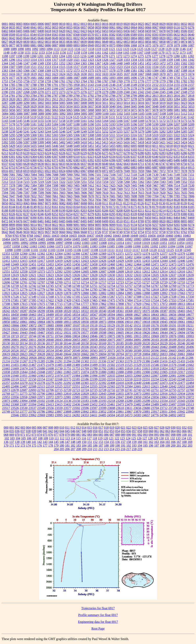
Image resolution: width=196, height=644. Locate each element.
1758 (41, 81)
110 (51, 438)
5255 (120, 132)
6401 (134, 160)
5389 (177, 139)
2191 (12, 92)
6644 (134, 164)
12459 (102, 264)
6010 (148, 146)
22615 (146, 386)
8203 (84, 211)
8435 (120, 218)
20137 (50, 343)
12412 (6, 261)
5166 (120, 121)
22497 (24, 386)
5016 (141, 103)
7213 (12, 182)
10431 (47, 236)
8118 (112, 203)
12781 (59, 289)
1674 (191, 74)
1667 (141, 74)
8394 (62, 218)
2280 (112, 92)
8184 (184, 207)
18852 (15, 322)
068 (6, 435)
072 (28, 435)
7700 (148, 196)
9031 (62, 225)
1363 (69, 63)
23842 (85, 412)
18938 (94, 322)
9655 (41, 232)
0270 (184, 27)
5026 (12, 106)
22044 (120, 376)
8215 (170, 211)
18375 (146, 311)
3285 (184, 99)
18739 (59, 318)
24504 (111, 415)
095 (157, 435)
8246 (41, 214)
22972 (50, 397)
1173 (183, 53)
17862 (102, 304)
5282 (163, 132)
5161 (84, 121)
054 (118, 431)
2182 (163, 88)
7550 (41, 189)
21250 (15, 361)
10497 (85, 239)
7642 (5, 196)
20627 (32, 354)
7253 (98, 182)
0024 (134, 24)
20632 (50, 354)
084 (95, 435)
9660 (62, 232)
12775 (15, 289)
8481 (41, 221)
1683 (48, 78)
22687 (24, 390)
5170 (148, 121)
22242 (164, 379)
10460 (169, 236)
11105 (69, 250)
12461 (120, 264)
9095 (98, 225)
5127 (91, 117)
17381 (15, 300)
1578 (112, 71)
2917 (91, 99)
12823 (6, 293)
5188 (77, 124)
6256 (98, 153)
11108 (94, 250)
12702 (32, 282)
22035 (111, 376)
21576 (173, 365)
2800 (141, 96)
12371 (120, 254)
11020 (155, 243)
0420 (62, 31)
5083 (191, 110)
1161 (98, 53)
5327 (19, 139)
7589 (184, 189)
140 (28, 442)
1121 (112, 49)
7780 (170, 196)
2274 (69, 92)
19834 (76, 336)
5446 (55, 146)
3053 (98, 99)
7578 (148, 189)
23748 (190, 408)
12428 (111, 261)
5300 (34, 135)
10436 (82, 236)
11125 (170, 250)
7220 (48, 182)
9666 (77, 232)
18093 (94, 307)
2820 (12, 99)
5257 (127, 132)
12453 (50, 264)
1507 (12, 67)
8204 (91, 211)
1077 (163, 45)
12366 (76, 254)
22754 (164, 390)
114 (73, 438)
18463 (32, 315)
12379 (181, 254)
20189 (129, 343)
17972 (164, 304)
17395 (32, 300)
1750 (177, 78)
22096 (6, 379)
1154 (49, 53)
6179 (191, 149)
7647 (12, 196)
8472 (5, 221)
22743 (137, 390)
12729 (164, 282)
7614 (134, 193)
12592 (59, 272)
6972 (105, 171)
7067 (155, 171)
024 (140, 428)
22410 (120, 383)
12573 (41, 272)
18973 (102, 322)
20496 (190, 347)
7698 (134, 196)
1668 (148, 74)
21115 (146, 358)
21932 (190, 372)
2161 (19, 88)
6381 (62, 160)
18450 (15, 315)
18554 (76, 315)
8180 (163, 207)
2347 (177, 92)
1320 (69, 60)
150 (84, 442)
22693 (32, 390)
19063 (190, 322)
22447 (155, 383)
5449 (77, 146)
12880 (85, 293)
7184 (134, 178)
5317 (141, 135)
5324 (191, 135)
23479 (129, 404)
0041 (34, 27)
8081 (55, 203)
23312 (155, 401)
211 (95, 449)
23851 (94, 412)
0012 (76, 24)
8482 (48, 221)
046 (73, 431)
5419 (148, 142)
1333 (127, 60)
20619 (6, 354)
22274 (32, 383)
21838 (6, 372)
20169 (102, 343)
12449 (15, 264)
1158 (77, 53)
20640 (59, 354)
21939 (6, 376)
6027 (41, 149)
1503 (191, 63)
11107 (86, 250)
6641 (112, 164)
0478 (163, 31)
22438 (129, 383)
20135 (32, 343)
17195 (76, 297)
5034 (69, 106)
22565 (111, 386)
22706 (50, 390)
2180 (148, 88)
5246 (62, 132)
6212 (5, 153)
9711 (91, 232)
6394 (105, 160)
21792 (102, 368)
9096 (105, 225)
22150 (32, 379)
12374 (146, 254)
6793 (55, 167)
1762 (69, 81)
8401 (84, 218)
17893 (111, 304)
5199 (155, 124)
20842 (173, 354)
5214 (33, 128)
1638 (134, 74)
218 (134, 449)
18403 (181, 311)
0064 (134, 27)
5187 (69, 124)
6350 (162, 157)
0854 (134, 42)
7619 (155, 193)
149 (79, 442)
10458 (161, 236)
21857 (50, 372)
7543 (12, 189)
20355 (111, 347)
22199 (94, 379)
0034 (5, 27)
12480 (32, 268)
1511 (34, 67)
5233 (162, 128)
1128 (161, 49)
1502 (184, 63)
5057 (19, 110)
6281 (148, 153)
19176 (155, 325)
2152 (155, 85)
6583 (19, 164)
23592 (76, 408)
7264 (155, 182)
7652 (34, 196)
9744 (112, 232)
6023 (12, 149)
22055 (129, 376)
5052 (184, 106)
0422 (77, 31)
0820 (163, 38)
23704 (155, 408)
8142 (191, 203)
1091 (28, 49)
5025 (5, 106)
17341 (181, 297)
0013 (84, 24)
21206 (189, 358)
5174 (177, 121)
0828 (12, 42)
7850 (48, 200)
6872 (84, 167)
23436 (76, 404)
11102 (43, 250)
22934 (181, 394)
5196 (134, 124)
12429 (120, 261)
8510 (120, 221)
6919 (26, 171)
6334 (112, 157)
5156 (48, 121)
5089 (41, 114)
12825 (24, 293)
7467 (155, 185)
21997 (102, 376)
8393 (55, 218)
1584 (155, 71)
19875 (111, 336)
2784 (34, 96)
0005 (34, 24)
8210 (134, 211)
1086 (184, 45)
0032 (184, 24)
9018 (48, 225)
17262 (94, 297)
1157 (70, 53)
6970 (98, 171)
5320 (162, 135)
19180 (164, 325)
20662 (85, 354)
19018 (146, 322)
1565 (19, 71)
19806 (67, 336)
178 (51, 445)
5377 (112, 139)
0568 (76, 35)
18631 (146, 315)
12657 (155, 279)
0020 (127, 24)
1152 (35, 53)
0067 (155, 27)
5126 (83, 117)
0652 (77, 38)
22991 (85, 397)
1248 (91, 56)
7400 (62, 185)
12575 (50, 272)
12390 (67, 257)
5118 (26, 117)
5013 (119, 103)
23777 (24, 412)
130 (161, 438)
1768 (112, 81)
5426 (5, 146)
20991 (94, 358)
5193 (112, 124)
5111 (177, 114)
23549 (41, 408)
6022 (5, 149)
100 (184, 435)
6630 (41, 164)
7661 (55, 196)
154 (106, 442)
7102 (105, 175)
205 (62, 449)
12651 (102, 279)
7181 (112, 178)
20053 (76, 340)
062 (162, 431)
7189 (170, 178)
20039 (41, 340)
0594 (162, 35)
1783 (191, 81)
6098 (105, 149)
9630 (162, 228)
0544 (33, 35)
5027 (19, 106)
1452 (148, 63)
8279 (91, 214)
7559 (84, 189)
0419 (55, 31)
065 (179, 431)
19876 (120, 336)
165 (168, 442)
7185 (141, 178)
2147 (120, 85)
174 (28, 445)
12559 (32, 272)
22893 (146, 394)
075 (45, 435)
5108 (163, 114)
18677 (190, 315)
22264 (15, 383)
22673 (6, 390)
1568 (41, 71)
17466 (102, 300)
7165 (84, 178)
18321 (76, 311)
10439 (99, 236)
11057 (7, 246)
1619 (34, 74)
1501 (177, 63)
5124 (69, 117)
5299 (26, 135)
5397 (26, 142)
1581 (134, 71)
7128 (141, 175)
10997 (59, 243)
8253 (62, 214)
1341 (184, 60)
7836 (19, 200)
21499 (94, 365)
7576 (141, 189)
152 (95, 442)
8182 (170, 207)
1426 (105, 63)
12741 (24, 286)
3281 (155, 99)
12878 (67, 293)
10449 (134, 236)
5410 (84, 142)
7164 (77, 178)
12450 (24, 264)
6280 (141, 153)
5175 (184, 121)
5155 (41, 121)
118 (95, 438)
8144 (12, 207)
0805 (141, 38)
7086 (48, 175)
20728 (137, 354)
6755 (26, 167)
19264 (24, 329)
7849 (41, 200)
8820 (162, 221)
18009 (173, 304)
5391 (191, 139)
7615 (141, 193)
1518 (84, 67)
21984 (76, 376)
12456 (76, 264)
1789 (41, 85)
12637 (173, 275)
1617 (19, 74)
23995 (59, 415)
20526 (15, 351)
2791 (84, 96)
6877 (105, 167)
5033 (62, 106)
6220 (26, 153)
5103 (127, 114)
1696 (134, 78)
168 (184, 442)
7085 (41, 175)
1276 (148, 56)
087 (112, 435)
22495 (6, 386)
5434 (26, 146)
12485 (76, 268)
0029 (162, 24)
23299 (146, 401)
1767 (105, 81)
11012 (111, 243)
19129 (111, 325)
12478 (15, 268)
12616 (181, 272)
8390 (34, 218)
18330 (94, 311)
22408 (111, 383)
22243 (172, 379)
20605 (181, 351)
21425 (172, 361)
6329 (105, 157)
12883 (111, 293)
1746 (148, 78)
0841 (98, 42)
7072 (163, 171)
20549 (76, 351)
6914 (184, 167)
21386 (146, 361)
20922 (24, 358)
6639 (98, 164)
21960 (32, 376)
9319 (141, 228)
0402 (5, 31)
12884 (120, 293)
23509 (181, 404)
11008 (103, 243)
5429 (12, 146)
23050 (137, 397)
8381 (191, 214)
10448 (126, 236)
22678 (15, 390)
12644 (41, 279)
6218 (12, 153)
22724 (85, 390)
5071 (105, 110)
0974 (105, 45)
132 (173, 438)
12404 (137, 257)
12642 (24, 279)
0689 (98, 38)
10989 (190, 239)
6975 (112, 171)
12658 (164, 279)
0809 (155, 38)
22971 (41, 397)
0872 (170, 42)
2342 (141, 92)
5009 (91, 103)
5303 (55, 135)
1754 (12, 81)
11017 (129, 243)
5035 (77, 106)
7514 (177, 185)
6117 (155, 149)
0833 (48, 42)
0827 (5, 42)
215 (117, 449)
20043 (59, 340)
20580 (129, 351)
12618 (6, 275)
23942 (181, 412)
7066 (148, 171)
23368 (15, 404)
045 (67, 431)
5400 (48, 142)
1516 (69, 67)
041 (45, 431)
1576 (98, 71)
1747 (155, 78)
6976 (120, 171)
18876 (50, 322)
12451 (32, 264)
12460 (111, 264)
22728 (102, 390)
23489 (155, 404)
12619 (15, 275)
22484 (190, 383)
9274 (191, 225)
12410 (181, 257)
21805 (120, 368)
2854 (34, 99)
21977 (67, 376)
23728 (172, 408)
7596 (19, 193)
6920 (34, 171)
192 (129, 445)
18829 (190, 318)
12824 (15, 293)
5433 (19, 146)
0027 (148, 24)
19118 (94, 325)
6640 (105, 164)
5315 (127, 135)
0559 (41, 35)
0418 (48, 31)
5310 (105, 135)
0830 (26, 42)
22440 (137, 383)
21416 (164, 361)
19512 (59, 333)
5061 (41, 110)
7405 (77, 185)
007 (45, 428)
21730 (59, 368)
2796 (112, 96)
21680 (41, 368)
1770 (127, 81)
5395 (12, 142)
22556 (102, 386)
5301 (41, 135)
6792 (48, 167)
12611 (137, 272)
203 (190, 445)
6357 (12, 160)
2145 (105, 85)
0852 (120, 42)
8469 (191, 218)
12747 (59, 286)
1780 (170, 81)
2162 (26, 88)
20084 (129, 340)
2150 (141, 85)
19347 (111, 329)
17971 (155, 304)
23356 (190, 401)
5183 (48, 124)
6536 (191, 160)
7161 (69, 178)
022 (129, 428)
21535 (146, 365)
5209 (191, 124)
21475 (41, 365)
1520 (98, 67)
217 (129, 449)
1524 (127, 67)
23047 (120, 397)
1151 (28, 53)
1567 (34, 71)
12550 (190, 268)
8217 (184, 211)
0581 (105, 35)
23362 (6, 404)
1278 (162, 56)
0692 (120, 38)
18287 (24, 311)
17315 (146, 297)
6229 (84, 153)
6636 (77, 164)
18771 (102, 318)
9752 (134, 232)
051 (101, 431)
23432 (67, 404)
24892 (172, 415)
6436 (148, 160)
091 (134, 435)
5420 (155, 142)
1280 (176, 56)
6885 (148, 167)
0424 (91, 31)
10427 (38, 236)
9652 (34, 232)
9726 (98, 232)
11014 (120, 243)
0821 (170, 38)
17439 (85, 300)
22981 (67, 397)
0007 (48, 24)
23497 (173, 404)
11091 (146, 246)
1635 (120, 74)
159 (134, 442)
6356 (5, 160)
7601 (55, 193)
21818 (155, 368)
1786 (19, 85)
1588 (184, 71)
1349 (41, 63)
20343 (94, 347)
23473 (120, 404)
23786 (41, 412)
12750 (85, 286)
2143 (91, 85)
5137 (155, 117)
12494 (102, 268)
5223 (91, 128)
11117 (136, 250)
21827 (172, 368)
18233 (190, 307)
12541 (146, 268)
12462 (129, 264)
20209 (137, 343)
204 (56, 449)
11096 (180, 246)
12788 (120, 289)
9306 (98, 228)
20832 (155, 354)
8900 (19, 225)
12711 (67, 282)
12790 (129, 289)
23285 (137, 401)
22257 (6, 383)
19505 (50, 333)
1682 (41, 78)
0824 (191, 38)
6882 (127, 167)
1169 (154, 53)
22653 (181, 386)
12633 (137, 275)
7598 (34, 193)
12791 (137, 289)
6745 (148, 164)
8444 (134, 218)
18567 (94, 315)
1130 (175, 49)
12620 (24, 275)
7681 (112, 196)
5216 (48, 128)
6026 (34, 149)
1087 (191, 45)
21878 (94, 372)
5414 (112, 142)
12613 (155, 272)
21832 (181, 368)
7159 (55, 178)
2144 (98, 85)
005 (34, 428)
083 (90, 435)
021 (123, 428)
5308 (91, 135)
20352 (102, 347)
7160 (62, 178)
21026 (112, 358)
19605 (120, 333)
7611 (112, 193)
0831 (34, 42)
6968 (91, 171)
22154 (41, 379)
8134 (170, 203)
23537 (32, 408)
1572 (69, 71)
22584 (129, 386)
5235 (177, 128)
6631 (48, 164)
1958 (77, 85)
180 (62, 445)
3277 (127, 99)
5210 (5, 128)
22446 (146, 383)
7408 (84, 185)
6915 (191, 167)
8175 (134, 207)
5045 (134, 106)
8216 (177, 211)
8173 (120, 207)
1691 (98, 78)
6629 (34, 164)
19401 (173, 329)
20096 (146, 340)
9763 (191, 232)
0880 (26, 45)
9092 (84, 225)
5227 (119, 128)
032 (184, 428)
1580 (127, 71)
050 (95, 431)
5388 (170, 139)
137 (12, 442)
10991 (16, 243)
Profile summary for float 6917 (98, 615)
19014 (129, 322)
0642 (12, 38)
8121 (119, 203)
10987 (173, 239)
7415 (98, 185)
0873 (177, 42)
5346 (98, 139)
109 (46, 438)
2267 (19, 92)
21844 (24, 372)
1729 (141, 78)
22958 (24, 397)
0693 (127, 38)
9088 (69, 225)
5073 (120, 110)
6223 (41, 153)
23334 (164, 401)
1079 (177, 45)
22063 (146, 376)
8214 (162, 211)
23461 (111, 404)
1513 (48, 67)
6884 (141, 167)
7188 (163, 178)
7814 (5, 200)
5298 (19, 135)
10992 (24, 243)
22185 (76, 379)
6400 (127, 160)
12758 (137, 286)
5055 (5, 110)
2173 (105, 88)
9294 (41, 228)
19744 (32, 336)
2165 (48, 88)
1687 (77, 78)
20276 (32, 347)
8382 (5, 218)
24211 (67, 415)
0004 (26, 24)
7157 (41, 178)
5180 (26, 124)
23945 (190, 412)
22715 (59, 390)
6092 (62, 149)
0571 (98, 35)
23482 (137, 404)
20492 (181, 347)
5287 (191, 132)
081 (79, 435)
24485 (102, 415)
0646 (41, 38)
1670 (163, 74)
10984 (146, 239)
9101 (120, 225)
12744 (41, 286)
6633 (62, 164)
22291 (59, 383)
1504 (5, 67)
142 (40, 442)
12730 (172, 282)
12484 (67, 268)
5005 (62, 103)
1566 (26, 71)
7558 (77, 189)
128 (150, 438)
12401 (120, 257)
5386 (163, 139)
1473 (170, 63)
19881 (129, 336)
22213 (120, 379)
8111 (105, 203)
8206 (105, 211)
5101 (113, 114)
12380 (190, 254)
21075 (129, 358)
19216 (6, 329)
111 (57, 438)
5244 (48, 132)
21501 (102, 365)
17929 (137, 304)
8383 (12, 218)
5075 (134, 110)
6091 (55, 149)
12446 (181, 261)
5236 (184, 128)
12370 (111, 254)
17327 (155, 297)
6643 (127, 164)
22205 (102, 379)
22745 (146, 390)
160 (140, 442)
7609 (98, 193)
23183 (85, 401)
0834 (55, 42)
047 (79, 431)
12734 (190, 282)
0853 (127, 42)
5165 (112, 121)
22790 (41, 394)
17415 (41, 300)
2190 (5, 92)
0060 (105, 27)
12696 (6, 282)
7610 (105, 193)
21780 (94, 368)
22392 (102, 383)
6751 (191, 164)
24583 (137, 415)
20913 (15, 358)
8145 (19, 207)
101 (190, 435)
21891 (137, 372)
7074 (170, 171)
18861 (24, 322)
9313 (119, 228)
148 (73, 442)
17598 (6, 304)
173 (23, 445)
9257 (155, 225)
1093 (42, 49)
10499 (94, 239)
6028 (48, 149)
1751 (184, 78)
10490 (59, 239)
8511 (127, 221)
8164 (77, 207)
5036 (84, 106)
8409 (105, 218)
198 (162, 445)
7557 (69, 189)
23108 (50, 401)
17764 (76, 304)
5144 (12, 121)
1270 (105, 56)
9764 (9, 236)
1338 (163, 60)
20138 (59, 343)
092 (140, 435)
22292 (67, 383)
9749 (119, 232)
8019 (163, 200)
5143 (5, 121)
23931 (164, 412)
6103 (134, 149)
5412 (98, 142)
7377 (5, 185)
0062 (120, 27)
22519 (50, 386)
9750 (127, 232)
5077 (148, 110)
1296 (12, 60)
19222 (15, 329)
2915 (76, 99)
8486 (69, 221)
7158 (48, 178)
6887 (155, 167)
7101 (98, 175)
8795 (148, 221)
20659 (76, 354)
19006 (120, 322)
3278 (134, 99)
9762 (184, 232)
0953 (98, 45)
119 (100, 438)
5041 (120, 106)
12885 (129, 293)
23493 (164, 404)
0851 (112, 42)
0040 (26, 27)
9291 (26, 228)
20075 (111, 340)
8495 (84, 221)
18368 (129, 311)
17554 (181, 300)
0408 (41, 31)
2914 (69, 99)
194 (140, 445)
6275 (105, 153)
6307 (55, 157)
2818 (191, 96)
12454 (59, 264)
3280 (148, 99)
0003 (19, 24)
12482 (50, 268)
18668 (181, 315)
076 (51, 435)
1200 (33, 56)
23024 (94, 397)
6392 (91, 160)
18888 (59, 322)
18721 (32, 318)
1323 (91, 60)
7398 (55, 185)
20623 (24, 354)
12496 (111, 268)
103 (12, 438)
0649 (55, 38)
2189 (191, 88)
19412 (190, 329)
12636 (164, 275)
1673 (184, 74)
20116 (190, 340)
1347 (26, 63)
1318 (62, 60)
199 (168, 445)
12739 (15, 286)
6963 (77, 171)
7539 (5, 189)
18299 (41, 311)
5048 (155, 106)
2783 (26, 96)
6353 (177, 157)
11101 (35, 250)
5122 (55, 117)
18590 (102, 315)
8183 (177, 207)
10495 (76, 239)
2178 (134, 88)
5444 (41, 146)
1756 (26, 81)
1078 (170, 45)
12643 (32, 279)
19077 (41, 325)
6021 (191, 146)
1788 (34, 85)
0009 (55, 24)
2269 (34, 92)
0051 (41, 27)
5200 (163, 124)
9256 (148, 225)
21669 (15, 368)
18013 (181, 304)
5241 (26, 132)
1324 (98, 60)
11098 (9, 250)
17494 (129, 300)
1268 (98, 56)
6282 (155, 153)
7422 (105, 185)
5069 (98, 110)
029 (168, 428)
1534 (155, 67)
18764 (94, 318)
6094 (77, 149)
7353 (191, 182)
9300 (55, 228)
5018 (155, 103)
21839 (15, 372)
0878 (19, 45)
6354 (184, 157)
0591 (141, 35)
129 (156, 438)
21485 (59, 365)
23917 (155, 412)
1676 (5, 78)
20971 (77, 358)
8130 (162, 203)
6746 (155, 164)
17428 (59, 300)
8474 (12, 221)
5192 (105, 124)
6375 (55, 160)
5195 (127, 124)
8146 (26, 207)
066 (184, 431)
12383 (24, 257)
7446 (141, 185)
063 (168, 431)
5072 (112, 110)
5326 (12, 139)
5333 (62, 139)
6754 (19, 167)
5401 (55, 142)
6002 (127, 146)
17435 (76, 300)
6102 (127, 149)
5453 (105, 146)
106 (29, 438)
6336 (127, 157)
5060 (34, 110)
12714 (85, 282)
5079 (163, 110)
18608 (129, 315)
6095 (84, 149)
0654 (84, 38)
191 (123, 445)
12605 (85, 272)
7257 (112, 182)
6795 (69, 167)
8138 (177, 203)
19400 (164, 329)
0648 (48, 38)
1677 (12, 78)
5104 (134, 114)
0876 (5, 45)
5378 (120, 139)
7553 (55, 189)
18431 (6, 315)
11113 (128, 250)
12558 (24, 272)
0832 (41, 42)
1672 (177, 74)
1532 (148, 67)
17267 (111, 297)
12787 (111, 289)
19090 (59, 325)
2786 (48, 96)
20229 (164, 343)
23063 (164, 397)
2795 (105, 96)
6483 (155, 160)
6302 (19, 157)
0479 (170, 31)
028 (162, 428)
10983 (137, 239)
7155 (26, 178)
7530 (191, 185)
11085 (111, 246)
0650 (62, 38)
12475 (181, 264)
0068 (163, 27)
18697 (15, 318)
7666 (77, 196)
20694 (102, 354)
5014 (127, 103)
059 (145, 431)
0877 (12, 45)
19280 (32, 329)
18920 (76, 322)
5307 (84, 135)
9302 (69, 228)
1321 (77, 60)
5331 (48, 139)
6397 (120, 160)
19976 (173, 336)
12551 (6, 272)
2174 (112, 88)
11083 (94, 246)
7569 (120, 189)
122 (117, 438)
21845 (32, 372)
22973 (59, 397)
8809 (155, 221)
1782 (184, 81)
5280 (148, 132)
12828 (50, 293)
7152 (5, 178)
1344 (5, 63)
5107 (156, 114)
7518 (184, 185)
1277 (155, 56)
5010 (98, 103)
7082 (19, 175)
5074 (127, 110)
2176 (127, 88)
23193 (102, 401)
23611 (129, 408)
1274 (134, 56)
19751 (50, 336)
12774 (6, 289)
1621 (41, 74)
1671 (170, 74)
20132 (15, 343)
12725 (137, 282)
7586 (170, 189)
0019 (119, 24)
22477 (181, 383)
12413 (15, 261)
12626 (76, 275)
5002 (41, 103)
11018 (137, 243)
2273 (62, 92)
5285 (184, 132)
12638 (181, 275)
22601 (137, 386)
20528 (32, 351)
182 (73, 445)
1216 (83, 56)
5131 (112, 117)
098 (173, 435)
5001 (34, 103)
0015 (98, 24)
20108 (164, 340)
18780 (111, 318)
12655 (137, 279)
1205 (69, 56)
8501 (112, 221)
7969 (112, 200)
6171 (176, 149)
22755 (173, 390)
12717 (102, 282)
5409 (77, 142)
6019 (177, 146)
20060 (102, 340)
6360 (34, 160)
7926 (84, 200)
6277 (120, 153)
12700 (15, 282)
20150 (85, 343)
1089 (14, 49)
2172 (98, 88)
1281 (184, 56)
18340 (102, 311)
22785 (32, 394)
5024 (191, 103)
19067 (24, 325)
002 (17, 428)
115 (78, 438)
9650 (26, 232)
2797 (120, 96)
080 (73, 435)
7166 (91, 178)
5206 (170, 124)
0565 (55, 35)
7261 (134, 182)
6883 (134, 167)
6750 (184, 164)
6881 (120, 167)
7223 (69, 182)
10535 (102, 239)
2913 (62, 99)
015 (90, 428)
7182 (120, 178)
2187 (177, 88)
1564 (12, 71)
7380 (19, 185)
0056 (77, 27)
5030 (41, 106)
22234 (155, 379)
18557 (85, 315)
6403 (141, 160)
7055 (134, 171)
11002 (77, 243)
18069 (67, 307)
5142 (191, 117)
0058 (91, 27)
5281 (155, 132)
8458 (163, 218)
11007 (94, 243)
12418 (50, 261)
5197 (141, 124)
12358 (15, 254)
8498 (98, 221)
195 (145, 445)
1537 (177, 67)
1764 (84, 81)
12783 (76, 289)
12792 (146, 289)
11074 (68, 246)
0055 (69, 27)
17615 (24, 304)
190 (118, 445)
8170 (105, 207)
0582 (112, 35)
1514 (55, 67)
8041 (191, 200)
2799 (134, 96)
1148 (6, 53)
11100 (26, 250)
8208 (120, 211)
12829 (59, 293)
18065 (59, 307)
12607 (102, 272)
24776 (155, 415)
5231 (148, 128)
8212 (148, 211)
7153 (12, 178)
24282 (76, 415)
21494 (85, 365)
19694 (181, 333)
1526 (141, 67)
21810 (129, 368)
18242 (6, 311)
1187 (190, 53)
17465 (94, 300)
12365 (67, 254)
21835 (190, 368)
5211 (12, 128)
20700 (111, 354)
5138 (162, 117)
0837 (77, 42)
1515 (62, 67)
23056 (155, 397)
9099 (112, 225)
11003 (85, 243)
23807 (59, 412)
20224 (155, 343)
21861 (59, 372)
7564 (98, 189)
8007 (141, 200)
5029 (34, 106)
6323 (91, 157)
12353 (6, 254)
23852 (102, 412)
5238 (5, 132)
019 (112, 428)
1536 (170, 67)
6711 (141, 164)
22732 (111, 390)
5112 (184, 114)
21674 (24, 368)
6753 (12, 167)
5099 (98, 114)
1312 (19, 60)
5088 (34, 114)
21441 (6, 365)
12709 (59, 282)
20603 (173, 351)
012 (73, 428)
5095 (84, 114)
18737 (50, 318)
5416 (127, 142)
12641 (15, 279)
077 (56, 435)
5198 (148, 124)
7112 (127, 175)
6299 (191, 153)
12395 (85, 257)
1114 (63, 49)
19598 (102, 333)
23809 (76, 412)
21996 (94, 376)
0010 (62, 24)
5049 (163, 106)
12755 (120, 286)
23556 (50, 408)
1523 (119, 67)
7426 (120, 185)
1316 (48, 60)
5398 (34, 142)
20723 (129, 354)
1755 (19, 81)
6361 (41, 160)
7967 (105, 200)
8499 (105, 221)
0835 (62, 42)
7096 (91, 175)
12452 (41, 264)
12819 (164, 289)
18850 (6, 322)
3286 (191, 99)
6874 (98, 167)
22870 (129, 394)
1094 (50, 49)
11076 (76, 246)
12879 (76, 293)
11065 (42, 246)
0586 (127, 35)
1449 (127, 63)
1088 (7, 49)
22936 (190, 394)
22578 (120, 386)
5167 (127, 121)
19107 (76, 325)
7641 (191, 193)
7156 (34, 178)
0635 (184, 35)
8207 (112, 211)
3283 (170, 99)
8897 (191, 221)
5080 (170, 110)
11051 (163, 243)
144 (51, 442)
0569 (84, 35)
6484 (163, 160)
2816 (177, 96)
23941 (173, 412)
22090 (181, 376)
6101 (120, 149)
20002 (24, 340)
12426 (102, 261)
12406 (146, 257)
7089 (62, 175)
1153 (42, 53)
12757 (129, 286)
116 (84, 438)
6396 (112, 160)
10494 (67, 239)
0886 (48, 45)
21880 (102, 372)
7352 (184, 182)
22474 (173, 383)
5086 (20, 114)
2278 (98, 92)
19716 (6, 336)
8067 (41, 203)
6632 (55, 164)
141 (34, 442)
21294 (67, 361)
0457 (134, 31)
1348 (34, 63)
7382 (26, 185)
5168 (134, 121)
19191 (172, 325)
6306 (48, 157)
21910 (173, 372)
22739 (120, 390)
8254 (69, 214)
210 (90, 449)
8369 (148, 214)
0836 (69, 42)
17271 (120, 297)
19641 (155, 333)
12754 (111, 286)
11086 (119, 246)
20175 (111, 343)
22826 (76, 394)
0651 (69, 38)
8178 (148, 207)
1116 (77, 49)
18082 (85, 307)
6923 (55, 171)
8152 (48, 207)
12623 (50, 275)
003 (23, 428)
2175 (120, 88)
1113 (57, 49)
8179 (155, 207)
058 (140, 431)
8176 (141, 207)
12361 (32, 254)
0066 (148, 27)
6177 (184, 149)
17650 (32, 304)
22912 (155, 394)
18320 (67, 311)
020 (117, 428)
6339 (148, 157)
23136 (67, 401)
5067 (84, 110)
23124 (59, 401)
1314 (34, 60)
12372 (129, 254)
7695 (127, 196)
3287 (5, 103)
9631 (170, 228)
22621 (155, 386)
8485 (62, 221)
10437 (91, 236)
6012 (162, 146)
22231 (146, 379)
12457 (85, 264)
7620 (162, 193)
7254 (105, 182)
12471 (155, 264)
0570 (91, 35)
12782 (67, 289)
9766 (23, 236)
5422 (170, 142)
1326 (105, 60)
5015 (134, 103)
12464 (137, 264)
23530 (24, 408)
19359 (129, 329)
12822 (190, 289)
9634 (184, 228)
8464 (177, 218)
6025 (27, 149)
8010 (155, 200)
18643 (155, 315)
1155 (56, 53)
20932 (42, 358)
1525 (134, 67)
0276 (191, 27)
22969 (32, 397)
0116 (177, 27)
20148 (76, 343)
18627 (137, 315)
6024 (20, 149)
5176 (191, 121)
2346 (170, 92)
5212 (19, 128)
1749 (170, 78)
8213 (155, 211)
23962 (32, 415)
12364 (59, 254)
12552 (15, 272)
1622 (48, 74)
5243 (41, 132)
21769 (85, 368)
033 (190, 428)
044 (62, 431)
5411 (91, 142)
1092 (35, 49)
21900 (146, 372)
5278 (134, 132)
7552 (48, 189)
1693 (112, 78)
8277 (84, 214)
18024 (6, 307)
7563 (91, 189)
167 (179, 442)
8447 (141, 218)
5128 (98, 117)
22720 (67, 390)
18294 (32, 311)
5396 (19, 142)
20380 (146, 347)
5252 (105, 132)
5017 (148, 103)
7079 (191, 171)
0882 (41, 45)
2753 (191, 92)
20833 (164, 354)
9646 (19, 232)
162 (151, 442)
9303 (77, 228)
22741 (129, 390)
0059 (98, 27)
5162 (91, 121)
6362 (48, 160)
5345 (91, 139)
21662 (190, 365)
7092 (77, 175)
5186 (62, 124)
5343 (84, 139)
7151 (191, 175)
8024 (170, 200)
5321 (170, 135)
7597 (26, 193)
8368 (141, 214)
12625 (67, 275)
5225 (105, 128)
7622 (170, 193)
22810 (67, 394)
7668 (84, 196)
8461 (170, 218)
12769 (173, 286)
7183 (127, 178)
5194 (120, 124)
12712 (76, 282)
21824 (164, 368)
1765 (91, 81)
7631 (177, 193)
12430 (129, 261)
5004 (55, 103)
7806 (191, 196)
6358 (19, 160)
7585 (163, 189)
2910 (41, 99)
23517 (6, 408)
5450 (84, 146)
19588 (94, 333)
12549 (181, 268)
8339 (134, 214)
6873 (91, 167)
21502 (111, 365)
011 (67, 428)
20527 (24, 351)
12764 (146, 286)
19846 (94, 336)
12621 (32, 275)
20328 (59, 347)
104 (18, 438)
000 (6, 428)
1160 (91, 53)
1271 (112, 56)
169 (190, 442)
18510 (59, 315)
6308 (62, 157)
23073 (6, 401)
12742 (32, 286)
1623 (55, 74)
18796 (129, 318)
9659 (55, 232)
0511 (26, 35)
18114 (137, 307)
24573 (129, 415)
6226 (62, 153)
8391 (41, 218)
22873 (137, 394)
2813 (155, 96)
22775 (24, 394)
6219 (19, 153)
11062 (25, 246)
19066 (15, 325)
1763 (77, 81)
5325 (5, 139)
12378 (173, 254)
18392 (173, 311)
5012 (112, 103)
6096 (91, 149)
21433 (181, 361)
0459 (148, 31)
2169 (77, 88)
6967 (84, 171)
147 (67, 442)
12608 (111, 272)
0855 (141, 42)
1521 (105, 67)
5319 (155, 135)
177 (45, 445)
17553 (173, 300)
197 (157, 445)
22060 (137, 376)
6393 (98, 160)
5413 (105, 142)
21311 (94, 361)
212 (101, 449)
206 (67, 449)
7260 (127, 182)
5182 (41, 124)
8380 (184, 214)
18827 (181, 318)
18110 (129, 307)
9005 (26, 225)
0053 (55, 27)
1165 (126, 53)
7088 (55, 175)
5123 (62, 117)
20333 (76, 347)
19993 (190, 336)
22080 (164, 376)
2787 (55, 96)
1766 (98, 81)
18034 (24, 307)
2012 (84, 85)
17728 (67, 304)
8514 (134, 221)
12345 (187, 250)
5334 (69, 139)
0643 (19, 38)
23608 (111, 408)
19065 (6, 325)
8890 (177, 221)
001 (12, 428)
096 (162, 435)
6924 (62, 171)
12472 (164, 264)
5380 (127, 139)
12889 (155, 293)
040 (40, 431)
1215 (76, 56)
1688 (84, 78)
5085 (12, 114)
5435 (34, 146)
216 (123, 449)
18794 (120, 318)
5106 (148, 114)
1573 (77, 71)
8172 (112, 207)
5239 (12, 132)
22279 (50, 383)
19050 (173, 322)
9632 (177, 228)
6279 (134, 153)
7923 (77, 200)
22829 (85, 394)
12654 (129, 279)
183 (79, 445)
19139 (120, 325)
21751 (67, 368)
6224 (48, 153)
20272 (24, 347)
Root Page (98, 629)
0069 (170, 27)
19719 (15, 336)
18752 (67, 318)
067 (190, 431)
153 (101, 442)
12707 (41, 282)
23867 (129, 412)
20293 (50, 347)
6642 (120, 164)
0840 (91, 42)
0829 (19, 42)
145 (56, 442)
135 (189, 438)
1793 (62, 85)
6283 (163, 153)
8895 (184, 221)
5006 (69, 103)
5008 (84, 103)
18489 (50, 315)
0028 (155, 24)
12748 (67, 286)
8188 (5, 211)
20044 (67, 340)
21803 (111, 368)
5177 (5, 124)
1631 (91, 74)
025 (145, 428)
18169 (164, 307)
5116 (19, 117)
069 (12, 435)
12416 (32, 261)
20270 (15, 347)
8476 (19, 221)
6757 (41, 167)
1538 (184, 67)
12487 (85, 268)
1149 (13, 53)
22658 (190, 386)
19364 (137, 329)
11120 (153, 250)
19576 (76, 333)
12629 (102, 275)
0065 (141, 27)
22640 (164, 386)
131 (167, 438)
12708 (50, 282)
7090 (69, 175)
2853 (26, 99)
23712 (164, 408)
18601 (120, 315)
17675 (41, 304)
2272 (55, 92)
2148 (127, 85)
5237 (191, 128)
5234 (170, 128)
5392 (5, 142)
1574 (84, 71)
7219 (41, 182)
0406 (26, 31)
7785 (177, 196)
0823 (184, 38)
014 (84, 428)
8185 (191, 207)
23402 (41, 404)
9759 (170, 232)
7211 (191, 178)
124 (128, 438)
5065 (69, 110)
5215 (41, 128)
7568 (112, 189)
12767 (155, 286)
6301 (12, 157)
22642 (173, 386)
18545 (67, 315)
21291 (59, 361)
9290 (19, 228)
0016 (105, 24)
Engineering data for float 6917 (98, 622)
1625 (69, 74)
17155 (41, 297)
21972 (50, 376)
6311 (84, 157)
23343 (181, 401)
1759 (48, 81)
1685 (62, 78)
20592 (146, 351)
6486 (177, 160)
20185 (120, 343)
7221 (55, 182)
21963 (41, 376)
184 (84, 445)
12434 (155, 261)
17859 (94, 304)
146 (62, 442)
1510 (26, 67)
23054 (146, 397)
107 (35, 438)
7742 (163, 196)
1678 (19, 78)
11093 (163, 246)
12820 (173, 289)
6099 (113, 149)
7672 (98, 196)
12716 (94, 282)
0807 (148, 38)
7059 (141, 171)
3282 (162, 99)
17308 (137, 297)
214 (112, 449)
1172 (175, 53)
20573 (111, 351)
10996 (51, 243)
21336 (102, 361)
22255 (190, 379)
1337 (155, 60)
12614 (164, 272)
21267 (24, 361)
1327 (112, 60)
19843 (85, 336)
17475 (111, 300)
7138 (148, 175)
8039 (184, 200)
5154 (34, 121)
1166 (133, 53)
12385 (41, 257)
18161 (155, 307)
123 (122, 438)
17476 (120, 300)
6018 (170, 146)
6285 (177, 153)
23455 (102, 404)
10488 (50, 239)
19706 (190, 333)
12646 (59, 279)
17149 (32, 297)
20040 (50, 340)
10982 (129, 239)
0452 (98, 31)
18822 (173, 318)
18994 (111, 322)
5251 (98, 132)
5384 (148, 139)
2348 (184, 92)
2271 (48, 92)
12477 (6, 268)
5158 (62, 121)
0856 (148, 42)
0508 (5, 35)
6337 (134, 157)
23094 (24, 401)
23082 (15, 401)
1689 (91, 78)
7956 (98, 200)
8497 (91, 221)
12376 (155, 254)
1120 (105, 49)
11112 (119, 250)
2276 (84, 92)
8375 (170, 214)
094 (151, 435)
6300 (5, 157)
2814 (163, 96)
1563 (5, 71)
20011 (32, 340)
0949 (91, 45)
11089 (128, 246)
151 (90, 442)
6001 (120, 146)
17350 (190, 297)
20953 (50, 358)
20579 (120, 351)
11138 (179, 250)
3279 (141, 99)
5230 (141, 128)
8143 (5, 207)
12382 (15, 257)
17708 (50, 304)
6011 (155, 146)
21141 (163, 358)
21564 (164, 365)
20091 (137, 340)
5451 (91, 146)
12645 (50, 279)
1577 (105, 71)
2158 (5, 88)
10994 (33, 243)
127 (145, 438)
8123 (127, 203)
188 (106, 445)
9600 (148, 228)
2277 (91, 92)
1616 (12, 74)
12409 (173, 257)
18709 (24, 318)
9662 (69, 232)
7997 (127, 200)
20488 (173, 347)
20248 (190, 343)
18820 (155, 318)
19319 (76, 329)
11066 (50, 246)
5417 (134, 142)
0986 (127, 45)
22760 (190, 390)
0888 (62, 45)
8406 (91, 218)
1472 (163, 63)
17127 (24, 297)
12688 (181, 279)
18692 (6, 318)
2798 (127, 96)
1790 (48, 85)
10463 (187, 236)
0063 (127, 27)
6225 (55, 153)
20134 (24, 343)
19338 (94, 329)
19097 (67, 325)
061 (157, 431)
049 (90, 431)
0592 (148, 35)
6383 (77, 160)
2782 (19, 96)
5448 (69, 146)
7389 (41, 185)
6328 (98, 157)
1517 (76, 67)
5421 (162, 142)
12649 (85, 279)
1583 (148, 71)
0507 (191, 31)
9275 (5, 228)
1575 (91, 71)
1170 (161, 53)
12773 (190, 286)
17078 (6, 297)
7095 (84, 175)
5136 (148, 117)
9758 (162, 232)
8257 (77, 214)
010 (62, 428)
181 (67, 445)
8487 (77, 221)
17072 (190, 293)
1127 (154, 49)
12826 (32, 293)
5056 (12, 110)
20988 (85, 358)
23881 (146, 412)
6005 (134, 146)
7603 (62, 193)
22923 (173, 394)
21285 (41, 361)
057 (134, 431)
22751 (155, 390)
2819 (5, 99)
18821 (164, 318)
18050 (32, 307)
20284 (41, 347)
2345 (163, 92)
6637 (84, 164)
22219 (137, 379)
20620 (15, 354)
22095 (190, 376)
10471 (24, 239)
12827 (41, 293)
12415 (24, 261)
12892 (164, 293)
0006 (41, 24)
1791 (55, 85)
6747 (162, 164)
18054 (41, 307)
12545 (173, 268)
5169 (141, 121)
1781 (177, 81)
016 (95, 428)
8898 (5, 225)
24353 (85, 415)
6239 (91, 153)
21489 (76, 365)
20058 (94, 340)
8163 (69, 207)
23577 (67, 408)
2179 (141, 88)
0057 (84, 27)
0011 (69, 24)
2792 (91, 96)
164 (162, 442)
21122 (155, 358)
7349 (177, 182)
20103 (155, 340)
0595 (170, 35)
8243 (34, 214)
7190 (177, 178)
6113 (141, 149)
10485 (41, 239)
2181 (155, 88)
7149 (177, 175)
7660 (48, 196)
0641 (5, 38)
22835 (94, 394)
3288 (12, 103)
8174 (127, 207)
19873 (102, 336)
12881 (94, 293)
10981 (120, 239)
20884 (190, 354)
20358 (120, 347)
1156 (63, 53)
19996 (6, 340)
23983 (50, 415)
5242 (34, 132)
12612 (146, 272)
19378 (146, 329)
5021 (177, 103)
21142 (172, 358)
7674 (105, 196)
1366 (91, 63)
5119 (33, 117)
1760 (55, 81)
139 (23, 442)
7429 (127, 185)
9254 (141, 225)
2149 (134, 85)
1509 (19, 67)
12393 (76, 257)
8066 (34, 203)
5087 (27, 114)
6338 (141, 157)
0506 (184, 31)
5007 (77, 103)
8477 (26, 221)
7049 (127, 171)
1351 (55, 63)
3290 (26, 103)
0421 (69, 31)
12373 (137, 254)
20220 (146, 343)
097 (168, 435)
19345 (102, 329)
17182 (67, 297)
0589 (134, 35)
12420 (67, 261)
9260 (163, 225)
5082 (184, 110)
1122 (119, 49)
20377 (137, 347)
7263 (148, 182)
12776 (24, 289)
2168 (69, 88)
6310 (77, 157)
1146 (183, 49)
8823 (170, 221)
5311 (112, 135)
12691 (190, 279)
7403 (69, 185)
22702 (41, 390)
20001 (15, 340)
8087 (77, 203)
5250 (91, 132)
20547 (67, 351)
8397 (77, 218)
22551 (76, 386)
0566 (62, 35)
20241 (173, 343)
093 (145, 435)
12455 (67, 264)
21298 (76, 361)
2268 (26, 92)
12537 (129, 268)
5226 (112, 128)
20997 (103, 358)
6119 (162, 149)
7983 (120, 200)
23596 (85, 408)
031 (179, 428)
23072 (190, 397)
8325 (127, 214)
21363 (120, 361)
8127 (148, 203)
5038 (98, 106)
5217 (55, 128)
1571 (62, 71)
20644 (67, 354)
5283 (170, 132)
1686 (69, 78)
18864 (41, 322)
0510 (19, 35)
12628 (94, 275)
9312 (112, 228)
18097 (102, 307)
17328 (164, 297)
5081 (177, 110)
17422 (50, 300)
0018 (112, 24)
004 (28, 428)
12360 (24, 254)
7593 (191, 189)
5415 (119, 142)
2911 (48, 99)
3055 (112, 99)
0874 (184, 42)
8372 (155, 214)
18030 (15, 307)
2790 (77, 96)
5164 (105, 121)
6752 (5, 167)
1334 (134, 60)
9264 (170, 225)
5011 (105, 103)
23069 (173, 397)
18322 (85, 311)
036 (17, 431)
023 (134, 428)
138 (17, 442)
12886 (137, 293)
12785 (94, 289)
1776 (141, 81)
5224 (98, 128)
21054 (120, 358)
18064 (50, 307)
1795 (69, 85)
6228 (77, 153)
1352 (62, 63)
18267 (15, 311)
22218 (129, 379)
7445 (134, 185)
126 (139, 438)
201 (179, 445)
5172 (163, 121)
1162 (105, 53)
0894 (84, 45)
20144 (67, 343)
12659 (173, 279)
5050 (170, 106)
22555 (94, 386)
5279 (141, 132)
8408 (98, 218)
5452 (98, 146)
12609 (120, 272)
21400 (155, 361)
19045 (164, 322)
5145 (19, 121)
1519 (91, 67)
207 (73, 449)
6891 (177, 167)
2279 (105, 92)
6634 (69, 164)
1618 (26, 74)
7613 (127, 193)
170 (6, 445)
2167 (62, 88)
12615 (172, 272)
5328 (26, 139)
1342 (191, 60)
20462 (164, 347)
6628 (26, 164)
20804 (146, 354)
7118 (134, 175)
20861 (181, 354)
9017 (41, 225)
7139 (155, 175)
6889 (170, 167)
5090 (48, 114)
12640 (6, 279)
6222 (34, 153)
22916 (164, 394)
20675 (94, 354)
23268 (120, 401)
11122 (161, 250)
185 (90, 445)
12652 (111, 279)
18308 (59, 311)
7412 (91, 185)
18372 (137, 311)
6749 (177, 164)
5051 (177, 106)
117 (89, 438)
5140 (176, 117)
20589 (137, 351)
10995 (42, 243)
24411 (94, 415)
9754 (141, 232)
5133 (126, 117)
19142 (129, 325)
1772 (134, 81)
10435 (73, 236)
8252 (55, 214)
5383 (141, 139)
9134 (134, 225)
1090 (21, 49)
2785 (41, 96)
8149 (34, 207)
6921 (41, 171)
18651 (164, 315)
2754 (5, 96)
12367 (85, 254)
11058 (16, 246)
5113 (191, 114)
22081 (173, 376)
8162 (62, 207)
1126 (147, 49)
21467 (32, 365)
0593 (155, 35)
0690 (105, 38)
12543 (164, 268)
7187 (155, 178)
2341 (134, 92)
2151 (148, 85)
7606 (84, 193)
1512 (41, 67)
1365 (84, 63)
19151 (137, 325)
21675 (32, 368)
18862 (32, 322)
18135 (146, 307)
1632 (98, 74)
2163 (34, 88)
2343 (148, 92)
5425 (191, 142)
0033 (191, 24)
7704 (155, 196)
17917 (129, 304)
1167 (140, 53)
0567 (69, 35)
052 (106, 431)
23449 (85, 404)
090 (129, 435)
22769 (6, 394)
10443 (117, 236)
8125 (134, 203)
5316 (134, 135)
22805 (59, 394)
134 (184, 438)
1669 (155, 74)
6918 (19, 171)
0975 (112, 45)
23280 (129, 401)
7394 (48, 185)
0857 (155, 42)
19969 (155, 336)
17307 (129, 297)
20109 (173, 340)
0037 (19, 27)
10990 (7, 243)
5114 (5, 117)
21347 (111, 361)
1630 (84, 74)
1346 (19, 63)
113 (67, 438)
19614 (129, 333)
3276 (119, 99)
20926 (33, 358)
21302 (85, 361)
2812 (148, 96)
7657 (41, 196)
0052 (48, 27)
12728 (155, 282)
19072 (32, 325)
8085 (69, 203)
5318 (148, 135)
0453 (105, 31)
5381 (134, 139)
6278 (127, 153)
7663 (62, 196)
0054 (62, 27)
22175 (67, 379)
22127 (23, 379)
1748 (163, 78)
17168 (50, 297)
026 (151, 428)
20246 (181, 343)
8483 (55, 221)
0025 (141, 24)
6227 (69, 153)
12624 (59, 275)
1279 (169, 56)
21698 (50, 368)
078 (62, 435)
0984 (120, 45)
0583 (119, 35)
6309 (69, 157)
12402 (129, 257)
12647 (67, 279)
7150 (184, 175)
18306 (50, 311)
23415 (59, 404)
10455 (143, 236)
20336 (85, 347)
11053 (172, 243)
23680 (146, 408)
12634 (146, 275)
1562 (191, 67)
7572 (127, 189)
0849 (105, 42)
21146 (181, 358)
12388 (59, 257)
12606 (94, 272)
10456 (152, 236)
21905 (164, 372)
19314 (67, 329)
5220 (69, 128)
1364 (77, 63)
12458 (94, 264)
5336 (77, 139)
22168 (59, 379)
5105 (141, 114)
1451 (141, 63)
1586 (170, 71)
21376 (129, 361)
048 (84, 431)
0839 (84, 42)
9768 (30, 236)
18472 (41, 315)
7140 (162, 175)
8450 (148, 218)
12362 (41, 254)
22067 (155, 376)
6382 (69, 160)
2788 (62, 96)
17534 (155, 300)
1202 (48, 56)
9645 (12, 232)
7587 (177, 189)
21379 (137, 361)
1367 (98, 63)
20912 (7, 358)
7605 (77, 193)
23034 (111, 397)
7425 (112, 185)
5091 (55, 114)
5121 (48, 117)
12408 (164, 257)
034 (6, 431)
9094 (91, 225)
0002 (12, 24)
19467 (41, 333)
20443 (155, 347)
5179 (19, 124)
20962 (59, 358)
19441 (15, 333)
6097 (98, 149)
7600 (48, 193)
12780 (50, 289)
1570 (55, 71)
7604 (69, 193)
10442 (108, 236)
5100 (105, 114)
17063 (181, 293)
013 (78, 428)
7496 (170, 185)
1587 (177, 71)
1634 (112, 74)
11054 (181, 243)
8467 (184, 218)
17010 (173, 293)
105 (23, 438)
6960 (69, 171)
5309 (98, 135)
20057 (85, 340)
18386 (155, 311)
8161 (55, 207)
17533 (146, 300)
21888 (120, 372)
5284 (177, 132)
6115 (148, 149)
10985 (155, 239)
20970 (68, 358)
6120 (169, 149)
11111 (111, 250)
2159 (12, 88)
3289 (19, 103)
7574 (134, 189)
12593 (67, 272)
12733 (181, 282)
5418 (141, 142)
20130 (6, 343)
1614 (191, 71)
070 (17, 435)
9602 (155, 228)
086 (106, 435)
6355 (191, 157)
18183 (172, 307)
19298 (50, 329)
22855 (120, 394)
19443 (24, 333)
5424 (184, 142)
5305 (69, 135)
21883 (111, 372)
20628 (41, 354)
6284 (170, 153)
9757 (155, 232)
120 (106, 438)
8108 (98, 203)
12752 (102, 286)
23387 (24, 404)
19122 (102, 325)
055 (123, 431)
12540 (137, 268)
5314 (119, 135)
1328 (120, 60)
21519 (120, 365)
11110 (103, 250)
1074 (141, 45)
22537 (67, 386)
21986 (85, 376)
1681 (34, 78)
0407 (34, 31)
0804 (134, 38)
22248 (181, 379)
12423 (85, 261)
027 (156, 428)
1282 (191, 56)
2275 (77, 92)
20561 (85, 351)
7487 (163, 185)
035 (12, 431)
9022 (55, 225)
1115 (70, 49)
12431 (137, 261)
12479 (24, 268)
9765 (16, 236)
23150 (76, 401)
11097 (189, 246)
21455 (15, 365)
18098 (111, 307)
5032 (55, 106)
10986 (164, 239)
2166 (55, 88)
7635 (184, 193)
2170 (84, 88)
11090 (137, 246)
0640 (191, 35)
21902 (155, 372)
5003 (48, 103)
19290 (41, 329)
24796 (164, 415)
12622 (41, 275)
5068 (91, 110)
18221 (181, 307)
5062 (48, 110)
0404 (12, 31)
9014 (34, 225)
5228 (127, 128)
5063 (55, 110)
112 (62, 438)
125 (134, 438)
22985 (76, 397)
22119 (15, 379)
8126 (141, 203)
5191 (98, 124)
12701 (24, 282)
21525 (129, 365)
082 (84, 435)
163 (157, 442)
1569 (48, 71)
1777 (148, 81)
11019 (146, 243)
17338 (173, 297)
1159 (84, 53)
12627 (85, 275)
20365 (129, 347)
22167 (50, 379)
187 (101, 445)
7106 (112, 175)
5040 (112, 106)
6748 (170, 164)
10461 (178, 236)
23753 (15, 412)
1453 (155, 63)
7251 (84, 182)
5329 (34, 139)
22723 (76, 390)
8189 (12, 211)
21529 (137, 365)
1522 (112, 67)
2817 (184, 96)
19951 (146, 336)
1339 (170, 60)
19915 (137, 336)
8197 (48, 211)
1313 (26, 60)
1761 (62, 81)
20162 (94, 343)
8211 (141, 211)
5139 (169, 117)
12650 (94, 279)
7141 (170, 175)
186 (95, 445)
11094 (171, 246)
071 (23, 435)
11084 (102, 246)
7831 (12, 200)
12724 (129, 282)
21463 (24, 365)
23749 (6, 412)
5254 (112, 132)
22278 (41, 383)
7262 (141, 182)
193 (134, 445)
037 (23, 431)
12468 (146, 264)
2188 (184, 88)
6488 (184, 160)
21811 (137, 368)
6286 (184, 153)
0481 (177, 31)
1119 (98, 49)
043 (56, 431)
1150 (20, 53)
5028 (26, 106)
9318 (134, 228)
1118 (91, 49)
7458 (148, 185)
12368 (94, 254)
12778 (32, 289)
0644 (26, 38)
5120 (40, 117)
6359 (26, 160)
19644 (164, 333)
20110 (181, 340)
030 (173, 428)
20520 (6, 351)
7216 (34, 182)
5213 (26, 128)
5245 (55, 132)
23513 (190, 404)
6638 (91, 164)
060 (151, 431)
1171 (168, 53)
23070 (181, 397)
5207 (177, 124)
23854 (111, 412)
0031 (177, 24)
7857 (55, 200)
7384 (34, 185)
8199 (62, 211)
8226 (12, 214)
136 (6, 442)
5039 (105, 106)
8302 (120, 214)
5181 (34, 124)
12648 (76, 279)
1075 (148, 45)
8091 (91, 203)
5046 (141, 106)
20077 (120, 340)
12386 (50, 257)
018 (106, 428)
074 (40, 435)
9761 (177, 232)
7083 (26, 175)
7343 (163, 182)
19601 (111, 333)
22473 (164, 383)
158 (129, 442)
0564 (48, 35)
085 (101, 435)
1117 (84, 49)
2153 (163, 85)
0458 (141, 31)
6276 (112, 153)
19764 (59, 336)
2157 (191, 85)
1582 (141, 71)
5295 (12, 135)
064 (173, 431)
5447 (62, 146)
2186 (170, 88)
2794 (98, 96)
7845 (34, 200)
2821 (19, 99)
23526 (15, 408)
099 (179, 435)
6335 (119, 157)
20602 (164, 351)
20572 (102, 351)
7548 (34, 189)
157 (123, 442)
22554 (85, 386)
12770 (181, 286)
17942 (146, 304)
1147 (190, 49)
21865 (67, 372)
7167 (98, 178)
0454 (112, 31)
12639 (190, 275)
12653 (120, 279)
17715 (59, 304)
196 (151, 445)
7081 (12, 175)
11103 (52, 250)
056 (129, 431)
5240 (19, 132)
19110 (85, 325)
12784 (85, 289)
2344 (155, 92)
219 (140, 449)
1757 (34, 81)
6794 (62, 167)
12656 (146, 279)
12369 (102, 254)
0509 (12, 35)
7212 (5, 182)
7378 (12, 185)
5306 (77, 135)
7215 (26, 182)
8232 (19, 214)
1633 (105, 74)
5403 (69, 142)
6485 (170, 160)
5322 (177, 135)
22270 (24, 383)
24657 (146, 415)
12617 (190, 272)
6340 (155, 157)
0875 (191, 42)
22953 (6, 397)
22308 (76, 383)
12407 (155, 257)
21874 (85, 372)
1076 (155, 45)
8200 (69, 211)
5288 (5, 135)
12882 (102, 293)
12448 (6, 264)
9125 (127, 225)
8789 (141, 221)
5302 (48, 135)
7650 (26, 196)
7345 (170, 182)
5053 (191, 106)
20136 (41, 343)
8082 (62, 203)
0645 (34, 38)
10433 (56, 236)
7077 (177, 171)
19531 (67, 333)
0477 (155, 31)
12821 (181, 289)
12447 (190, 261)
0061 (112, 27)
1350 (48, 63)
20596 (155, 351)
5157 (55, 121)
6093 (70, 149)
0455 (120, 31)
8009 (148, 200)
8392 (48, 218)
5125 (76, 117)
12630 (111, 275)
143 (45, 442)
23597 (94, 408)
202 (184, 445)
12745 (50, 286)
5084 (5, 114)
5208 (184, 124)
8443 (127, 218)
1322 (84, 60)
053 (112, 431)
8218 (191, 211)
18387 (164, 311)
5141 (184, 117)
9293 (34, 228)
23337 (173, 401)
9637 (191, 228)
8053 (19, 203)
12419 (59, 261)
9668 (84, 232)
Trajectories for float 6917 (98, 608)
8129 (155, 203)
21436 (190, 361)
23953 (24, 415)
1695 (127, 78)
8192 (19, 211)
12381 (6, 257)
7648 (19, 196)
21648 (181, 365)
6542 (12, 164)
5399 (41, 142)
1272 (119, 56)
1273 (126, 56)
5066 (77, 110)
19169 (146, 325)
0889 (69, 45)
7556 (62, 189)
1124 (133, 49)
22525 (59, 386)
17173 (59, 297)
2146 (112, 85)
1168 (147, 53)
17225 (85, 297)
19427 (6, 333)
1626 (77, 74)
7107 (120, 175)
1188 (5, 56)
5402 (62, 142)
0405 (19, 31)
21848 (41, 372)
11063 (33, 246)
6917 (12, 171)
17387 (24, 300)
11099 (17, 250)
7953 (91, 200)
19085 (50, 325)
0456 (127, 31)
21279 (32, 361)
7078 (184, 171)
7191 (184, 178)
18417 (190, 311)
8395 (69, 218)
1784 (5, 85)
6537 (5, 164)
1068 (134, 45)
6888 (163, 167)
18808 (137, 318)
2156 (184, 85)
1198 (19, 56)
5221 (76, 128)
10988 (181, 239)
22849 (111, 394)
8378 (177, 214)
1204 (62, 56)
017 (101, 428)
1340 (177, 60)
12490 (94, 268)
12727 (146, 282)
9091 (77, 225)
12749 (76, 286)
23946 (15, 415)
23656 (137, 408)
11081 (85, 246)
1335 (141, 60)
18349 (111, 311)
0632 (177, 35)
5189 (84, 124)
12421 (76, 261)
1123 (126, 49)
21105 (138, 358)
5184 (55, 124)
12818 (155, 289)
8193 (26, 211)
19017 (137, 322)
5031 (48, 106)
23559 (59, 408)
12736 (6, 286)
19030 (155, 322)
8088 (84, 203)
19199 (181, 325)
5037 (91, 106)
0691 (112, 38)
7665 (69, 196)
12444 (164, 261)
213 (106, 449)
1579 (120, 71)
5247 (69, 132)
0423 (84, 31)
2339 (120, 92)
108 (40, 438)
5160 (77, 121)
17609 (15, 304)
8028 (177, 200)
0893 (77, 45)
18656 (173, 315)
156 (118, 442)
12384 (32, 257)
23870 (137, 412)
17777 (85, 304)
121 (111, 438)
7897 (69, 200)
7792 (184, 196)
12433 (146, 261)
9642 (5, 232)
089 (123, 435)
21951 (24, 376)
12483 (59, 268)
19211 (190, 325)
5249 (84, 132)
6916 (5, 171)
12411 (190, 257)
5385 (155, 139)
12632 (129, 275)
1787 (26, 85)
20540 (59, 351)
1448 (120, 63)
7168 (105, 178)
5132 (119, 117)
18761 (85, 318)
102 (7, 438)
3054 (105, 99)
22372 (94, 383)
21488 (67, 365)
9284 (12, 228)
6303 (26, 157)
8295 (112, 214)
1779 (163, 81)
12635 (155, 275)
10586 (111, 239)
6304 (34, 157)
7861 (62, 200)
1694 (120, 78)
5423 (177, 142)
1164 (119, 53)
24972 (181, 415)
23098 (32, 401)
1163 (112, 53)
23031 (102, 397)
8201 (77, 211)
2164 (41, 88)
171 (12, 445)
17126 (15, 297)
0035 (12, 27)
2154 (170, 85)
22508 (32, 386)
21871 (76, 372)
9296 (48, 228)
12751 (94, 286)
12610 (129, 272)
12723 (120, 282)
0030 (170, 24)
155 (112, 442)
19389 (155, 329)
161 (145, 442)
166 (173, 442)
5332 (55, 139)
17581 (190, 300)
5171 (155, 121)
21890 (129, 372)
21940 (15, 376)
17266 (102, 297)
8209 (127, 211)
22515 (41, 386)
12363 (50, 254)
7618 (148, 193)
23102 (41, 401)
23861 (120, 412)
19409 (181, 329)
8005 (134, 200)
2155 (177, 85)
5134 (134, 117)
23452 (94, 404)
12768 (164, 286)
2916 (84, 99)
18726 (41, 318)
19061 (181, 322)
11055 (189, 243)
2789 (69, 96)
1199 (26, 56)
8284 (105, 214)
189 (112, 445)
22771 (15, 394)
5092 (62, 114)
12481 (41, 268)
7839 (26, 200)
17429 (67, 300)
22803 (50, 394)
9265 (177, 225)
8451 (155, 218)
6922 (48, 171)
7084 (34, 175)
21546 (155, 365)
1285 (5, 60)
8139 (184, 203)
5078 (155, 110)
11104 (60, 250)
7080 (5, 175)
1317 (55, 60)
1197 (12, 56)
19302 (59, 329)
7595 (12, 193)
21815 (146, 368)
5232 (155, 128)
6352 (170, 157)
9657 (48, 232)
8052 (12, 203)
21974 (59, 376)
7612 (119, 193)
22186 (85, 379)
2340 (127, 92)
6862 (77, 167)
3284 (177, 99)
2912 (55, 99)
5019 (162, 103)
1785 (12, 85)
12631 (120, 275)
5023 (184, 103)
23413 (50, 404)
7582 (155, 189)
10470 (15, 239)
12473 (173, 264)
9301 (62, 228)
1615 (5, 74)
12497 (120, 268)
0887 (55, 45)
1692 (105, 78)
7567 (105, 189)
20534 (50, 351)
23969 (41, 415)
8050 (5, 203)
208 (79, 449)
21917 (181, 372)
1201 (40, 56)
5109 (170, 114)
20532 (41, 351)
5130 (105, 117)
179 (56, 445)
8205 (98, 211)
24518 (120, 415)
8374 (163, 214)
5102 (120, 114)
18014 (190, 304)
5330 (41, 139)
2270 (41, 92)
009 (56, 428)
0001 (5, 24)
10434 (64, 236)
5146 (26, 121)
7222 (62, 182)
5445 (48, 146)
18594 (111, 315)
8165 (84, 207)
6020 (184, 146)
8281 (98, 214)
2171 (91, 88)
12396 (94, 257)
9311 (105, 228)
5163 (98, 121)
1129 (168, 49)
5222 (84, 128)
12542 (155, 268)
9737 (105, 232)
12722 (111, 282)
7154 (19, 178)
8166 (91, 207)
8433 (112, 218)
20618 (190, 351)
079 (67, 435)
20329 (67, 347)
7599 (41, 193)
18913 (67, 322)
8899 (12, 225)
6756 (34, 167)
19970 (164, 336)
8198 (55, 211)
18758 (76, 318)
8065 (26, 203)
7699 (141, 196)
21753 (76, 368)
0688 (91, 38)
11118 (144, 250)
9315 (127, 228)
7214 (19, 182)
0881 (34, 45)
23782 (32, 412)
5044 (127, 106)
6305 (41, 157)
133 (178, 438)
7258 (120, 182)
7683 (120, 196)
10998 (68, 243)
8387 (26, 218)
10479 (32, 239)
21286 (50, 361)
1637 (127, 74)
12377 (164, 254)
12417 (41, 261)
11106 (77, 250)
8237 (26, 214)
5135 (141, 117)
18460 (24, 315)
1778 (155, 81)
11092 (154, 246)
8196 (41, 211)
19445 (32, 333)
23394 (32, 404)
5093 (70, 114)
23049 (129, 397)
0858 (163, 42)
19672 (173, 333)
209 (84, 449)
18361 (120, 311)
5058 (26, 110)
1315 (41, 60)
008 (51, 428)
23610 (120, 408)
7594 (5, 193)
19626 (146, 333)
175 (34, 445)
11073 (59, 246)
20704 (120, 354)
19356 (120, 329)
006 (40, 428)
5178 (12, 124)
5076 (141, 110)
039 (34, 431)
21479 (50, 365)
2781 (12, 96)
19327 (85, 329)
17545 (164, 300)
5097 (91, 114)
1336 (148, 60)
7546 (19, 189)
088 (118, 435)
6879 (112, 167)
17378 (6, 300)
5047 (148, 106)
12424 (94, 261)
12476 (190, 264)
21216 (6, 361)
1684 (55, 78)
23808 (67, 412)
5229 (134, 128)
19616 (137, 333)
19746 (41, 336)
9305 (91, 228)
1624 (62, 74)
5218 (62, 128)
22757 (181, 390)
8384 (19, 218)
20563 (94, 351)
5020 (170, 103)
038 (28, 431)
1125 (140, 49)
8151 (41, 207)
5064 (62, 110)
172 (17, 445)
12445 (173, 261)
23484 (146, 404)
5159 (69, 121)
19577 (85, 333)
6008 (141, 146)
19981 (181, 336)
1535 (162, 67)
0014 (91, 24)
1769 (120, 81)
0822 (177, 38)
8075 (48, 203)
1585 (163, 71)
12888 (146, 293)
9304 (84, 228)
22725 (94, 390)
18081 (76, 307)
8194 (34, 211)
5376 (105, 139)
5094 (77, 114)
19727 (24, 336)
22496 (15, 386)
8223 (5, 214)
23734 (181, 408)
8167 (98, 207)
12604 (76, 272)
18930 (85, 322)
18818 (146, 318)
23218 (111, 401)
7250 (77, 182)
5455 (112, 146)
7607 (91, 193)
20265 (6, 347)
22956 (15, 397)
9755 (148, 232)
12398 (102, 257)
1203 (55, 56)
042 (51, 431)
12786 (102, 289)
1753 (5, 81)
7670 (91, 196)
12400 (111, 257)
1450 (134, 63)
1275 (141, 56)
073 (34, 435)
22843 (102, 394)
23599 (102, 408)
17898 (120, 304)
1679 (26, 78)
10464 (6, 239)
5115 (12, 117)
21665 (6, 368)
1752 (191, 78)
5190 (91, 124)
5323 (184, 135)
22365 (85, 383)
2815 (170, 96)
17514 (137, 300)
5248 (77, 132)
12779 (41, 289)
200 (173, 445)
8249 (48, 214)
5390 (184, 139)
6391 (84, 160)
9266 (184, 225)
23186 (94, 401)
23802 (50, 412)
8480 (34, 221)
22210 (111, 379)
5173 (170, 121)
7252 (91, 182)
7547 (26, 189)
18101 (120, 307)
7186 (148, 178)
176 (40, 445)
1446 (112, 63)
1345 (12, 63)
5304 (62, 135)
